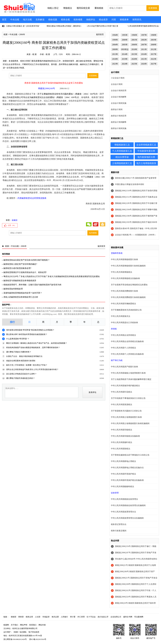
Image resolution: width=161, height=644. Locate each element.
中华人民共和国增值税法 (122, 272)
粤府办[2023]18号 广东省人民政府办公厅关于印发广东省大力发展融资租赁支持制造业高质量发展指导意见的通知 (52, 276)
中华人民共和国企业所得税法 (123, 335)
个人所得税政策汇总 (122, 151)
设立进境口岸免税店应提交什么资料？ (21, 374)
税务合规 (65, 20)
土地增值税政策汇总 (122, 163)
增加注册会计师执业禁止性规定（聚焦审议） (64, 26)
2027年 (154, 64)
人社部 (38, 617)
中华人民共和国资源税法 (122, 405)
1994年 (115, 35)
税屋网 (6, 625)
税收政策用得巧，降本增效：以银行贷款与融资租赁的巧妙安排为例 (32, 285)
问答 (114, 20)
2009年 (115, 49)
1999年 (115, 40)
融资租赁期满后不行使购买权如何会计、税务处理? (25, 272)
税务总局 (29, 617)
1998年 (154, 35)
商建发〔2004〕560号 (85, 94)
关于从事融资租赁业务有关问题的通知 (55, 94)
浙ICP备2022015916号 (38, 639)
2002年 (144, 40)
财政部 (14, 617)
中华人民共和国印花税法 (122, 392)
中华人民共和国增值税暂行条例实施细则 (128, 266)
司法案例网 (139, 617)
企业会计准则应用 (119, 91)
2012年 (154, 49)
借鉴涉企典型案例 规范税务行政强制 (21, 361)
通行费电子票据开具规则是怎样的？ (21, 378)
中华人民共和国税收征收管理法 (124, 499)
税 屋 (35, 54)
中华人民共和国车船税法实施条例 (125, 436)
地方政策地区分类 (146, 157)
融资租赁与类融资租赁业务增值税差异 (20, 281)
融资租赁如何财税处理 (13, 289)
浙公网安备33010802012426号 (15, 639)
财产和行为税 (117, 360)
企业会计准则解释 (119, 97)
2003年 (154, 40)
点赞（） (12, 225)
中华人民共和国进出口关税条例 (124, 323)
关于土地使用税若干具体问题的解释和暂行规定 (131, 379)
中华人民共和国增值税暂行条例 (124, 259)
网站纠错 (42, 625)
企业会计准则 (117, 84)
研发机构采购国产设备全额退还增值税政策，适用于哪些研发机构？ (33, 348)
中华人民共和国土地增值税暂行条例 (126, 417)
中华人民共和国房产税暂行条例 (124, 367)
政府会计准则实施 (119, 128)
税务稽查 (78, 20)
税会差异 (103, 20)
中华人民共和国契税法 (121, 449)
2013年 (115, 54)
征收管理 (115, 493)
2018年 (115, 59)
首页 (4, 20)
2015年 (134, 54)
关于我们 (14, 625)
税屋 (6, 34)
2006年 (22, 34)
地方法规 (27, 20)
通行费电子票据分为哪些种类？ (19, 352)
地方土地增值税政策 (146, 163)
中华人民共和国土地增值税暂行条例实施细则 (130, 423)
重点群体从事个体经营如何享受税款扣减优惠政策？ (27, 334)
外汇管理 (81, 617)
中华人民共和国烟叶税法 (122, 442)
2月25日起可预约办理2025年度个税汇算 (103, 26)
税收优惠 (53, 20)
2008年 (154, 45)
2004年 (115, 45)
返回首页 (100, 34)
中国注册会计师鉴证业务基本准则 (129, 184)
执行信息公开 (103, 617)
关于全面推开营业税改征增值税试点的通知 (129, 285)
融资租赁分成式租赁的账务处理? (17, 268)
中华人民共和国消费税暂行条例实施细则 (128, 297)
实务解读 (40, 20)
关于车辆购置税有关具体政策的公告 (126, 310)
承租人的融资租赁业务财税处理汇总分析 (21, 297)
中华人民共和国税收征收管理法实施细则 (128, 505)
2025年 (134, 64)
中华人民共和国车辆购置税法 (123, 304)
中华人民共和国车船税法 (122, 430)
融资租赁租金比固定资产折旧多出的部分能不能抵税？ (27, 260)
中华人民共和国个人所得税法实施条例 (127, 354)
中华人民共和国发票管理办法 (123, 512)
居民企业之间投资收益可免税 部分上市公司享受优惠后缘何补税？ (32, 369)
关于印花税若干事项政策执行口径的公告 (128, 398)
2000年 (125, 40)
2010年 (134, 49)
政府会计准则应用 (119, 116)
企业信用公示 (116, 617)
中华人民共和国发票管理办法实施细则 (127, 518)
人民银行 (64, 617)
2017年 (154, 54)
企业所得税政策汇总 (146, 145)
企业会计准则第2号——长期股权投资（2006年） (136, 235)
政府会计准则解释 (119, 122)
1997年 (144, 35)
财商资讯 (137, 20)
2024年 (125, 64)
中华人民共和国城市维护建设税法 (125, 386)
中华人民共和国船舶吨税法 (122, 487)
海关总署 (55, 617)
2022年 (154, 59)
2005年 (125, 45)
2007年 (144, 45)
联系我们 (33, 625)
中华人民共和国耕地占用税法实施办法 (127, 468)
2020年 (134, 59)
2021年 (144, 59)
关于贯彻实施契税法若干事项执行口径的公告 (130, 455)
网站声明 (24, 625)
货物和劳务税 (117, 253)
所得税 (114, 329)
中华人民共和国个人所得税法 (123, 348)
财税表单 (124, 20)
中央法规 (15, 20)
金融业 (15, 220)
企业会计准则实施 (119, 103)
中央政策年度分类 (146, 151)
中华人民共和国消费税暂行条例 (124, 291)
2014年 (125, 54)
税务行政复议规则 (119, 531)
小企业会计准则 (118, 78)
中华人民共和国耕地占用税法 (123, 461)
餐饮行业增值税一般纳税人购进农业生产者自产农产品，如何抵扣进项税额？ (37, 343)
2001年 (134, 40)
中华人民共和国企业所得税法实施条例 (127, 341)
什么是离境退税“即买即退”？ (18, 339)
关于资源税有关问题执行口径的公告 (126, 411)
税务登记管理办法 (119, 524)
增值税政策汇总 (122, 145)
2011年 (144, 49)
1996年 (134, 35)
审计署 (73, 617)
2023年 (115, 64)
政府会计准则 (117, 109)
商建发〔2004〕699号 (67, 97)
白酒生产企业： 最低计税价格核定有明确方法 (24, 356)
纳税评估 (91, 20)
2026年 (144, 64)
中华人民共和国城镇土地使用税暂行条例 (128, 373)
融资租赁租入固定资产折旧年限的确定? (20, 264)
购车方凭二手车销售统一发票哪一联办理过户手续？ (27, 365)
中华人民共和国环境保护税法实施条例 (127, 480)
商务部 (21, 617)
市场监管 (46, 617)
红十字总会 (91, 617)
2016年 (144, 54)
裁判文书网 (128, 617)
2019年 (125, 59)
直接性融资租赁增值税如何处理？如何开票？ (23, 293)
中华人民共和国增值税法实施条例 (125, 278)
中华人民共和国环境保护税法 (123, 474)
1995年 (125, 35)
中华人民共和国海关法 (121, 316)
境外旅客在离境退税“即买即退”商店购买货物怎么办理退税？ (30, 330)
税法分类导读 (122, 157)
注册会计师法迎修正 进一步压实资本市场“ (23, 26)
